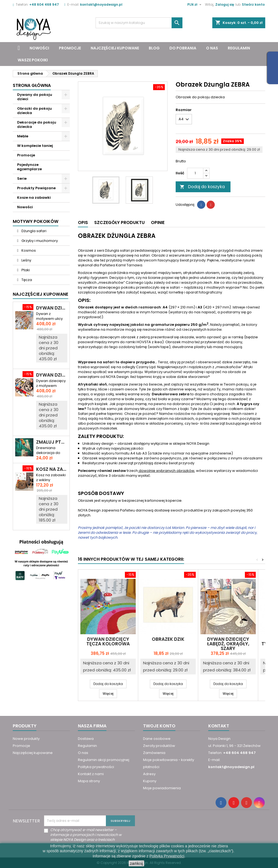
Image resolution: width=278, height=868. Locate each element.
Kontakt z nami (91, 774)
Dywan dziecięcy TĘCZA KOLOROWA (108, 641)
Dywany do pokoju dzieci (35, 97)
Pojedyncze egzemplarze (29, 167)
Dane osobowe (157, 739)
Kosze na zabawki (34, 198)
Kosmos (28, 250)
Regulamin (239, 48)
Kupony (150, 781)
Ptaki (25, 270)
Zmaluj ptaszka (52, 442)
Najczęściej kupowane (115, 48)
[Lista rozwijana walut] (195, 5)
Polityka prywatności (96, 767)
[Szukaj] (139, 23)
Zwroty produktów (159, 746)
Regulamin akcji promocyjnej (104, 760)
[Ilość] (195, 173)
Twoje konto (159, 726)
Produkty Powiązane (36, 188)
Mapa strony (89, 781)
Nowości (39, 48)
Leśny (26, 260)
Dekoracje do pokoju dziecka (37, 124)
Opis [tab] (83, 222)
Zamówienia (154, 753)
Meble (23, 136)
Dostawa (86, 739)
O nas (212, 48)
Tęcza (26, 280)
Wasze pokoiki (33, 60)
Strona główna (32, 85)
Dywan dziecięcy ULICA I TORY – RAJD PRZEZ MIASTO (52, 375)
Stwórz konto (253, 4)
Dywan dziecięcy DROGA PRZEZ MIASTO (52, 308)
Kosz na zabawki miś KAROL (52, 469)
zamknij (136, 863)
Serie (22, 179)
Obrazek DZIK (168, 639)
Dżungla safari (34, 231)
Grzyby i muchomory (39, 241)
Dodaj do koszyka (202, 187)
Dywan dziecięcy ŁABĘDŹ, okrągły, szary (228, 644)
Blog (154, 48)
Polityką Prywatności (167, 856)
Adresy (149, 774)
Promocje (70, 48)
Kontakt (219, 726)
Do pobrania (183, 48)
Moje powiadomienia (162, 788)
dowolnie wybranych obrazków (166, 471)
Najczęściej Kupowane (40, 294)
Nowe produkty (26, 739)
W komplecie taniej (35, 146)
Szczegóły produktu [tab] (119, 222)
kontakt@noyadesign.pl (101, 4)
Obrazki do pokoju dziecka (34, 111)
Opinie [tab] (158, 222)
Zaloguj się (225, 4)
